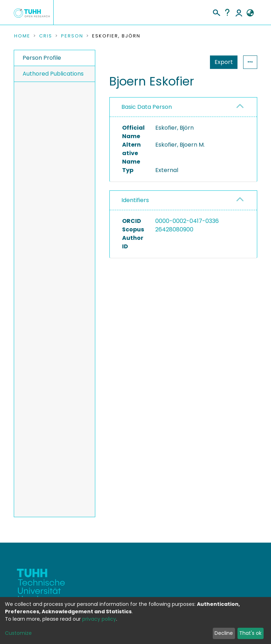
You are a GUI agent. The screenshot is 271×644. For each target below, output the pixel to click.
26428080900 (174, 229)
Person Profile (42, 58)
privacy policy (99, 619)
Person (72, 36)
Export (224, 62)
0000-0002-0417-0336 (187, 221)
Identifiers (135, 200)
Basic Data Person (147, 107)
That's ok (250, 633)
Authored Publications (53, 74)
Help (227, 12)
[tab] (183, 107)
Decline (224, 633)
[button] (250, 13)
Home (22, 36)
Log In (239, 12)
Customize (18, 633)
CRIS (46, 36)
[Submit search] (216, 12)
